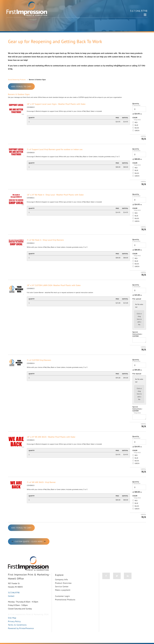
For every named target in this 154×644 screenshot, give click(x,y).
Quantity (136, 104)
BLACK (136, 128)
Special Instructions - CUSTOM (138, 334)
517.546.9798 (139, 11)
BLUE (135, 125)
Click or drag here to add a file (139, 319)
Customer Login (62, 596)
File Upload (137, 374)
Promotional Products (65, 600)
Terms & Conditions (17, 625)
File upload (137, 299)
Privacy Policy (14, 621)
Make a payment (63, 590)
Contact (11, 596)
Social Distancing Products (17, 80)
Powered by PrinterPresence (21, 628)
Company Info (61, 579)
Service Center (62, 587)
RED (135, 122)
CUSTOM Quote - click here (29, 541)
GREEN (136, 131)
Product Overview (63, 583)
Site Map (12, 618)
